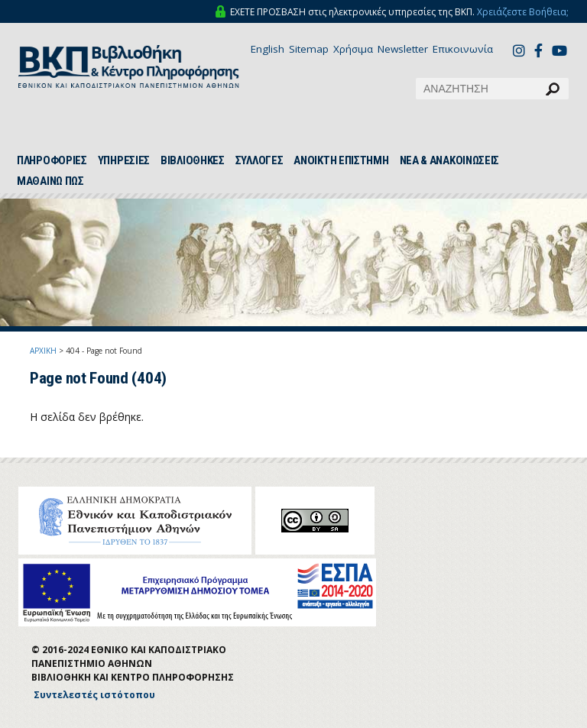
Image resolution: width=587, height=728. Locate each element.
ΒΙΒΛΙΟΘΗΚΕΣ (193, 160)
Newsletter (403, 49)
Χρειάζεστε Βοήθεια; (523, 12)
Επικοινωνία (463, 49)
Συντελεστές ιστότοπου (94, 695)
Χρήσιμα (353, 49)
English (268, 49)
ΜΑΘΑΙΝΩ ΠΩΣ (50, 181)
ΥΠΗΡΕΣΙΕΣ (124, 160)
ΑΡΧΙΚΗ (43, 351)
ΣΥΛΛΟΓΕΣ (259, 160)
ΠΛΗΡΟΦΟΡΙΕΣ (52, 160)
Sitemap (309, 49)
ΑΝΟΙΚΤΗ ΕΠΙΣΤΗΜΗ (341, 160)
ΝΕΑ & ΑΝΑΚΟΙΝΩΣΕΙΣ (450, 160)
